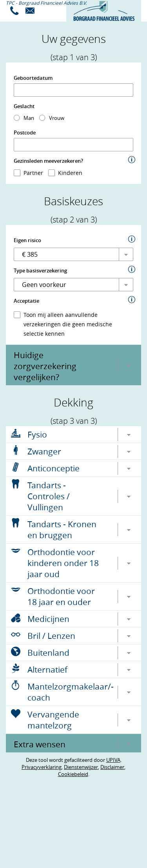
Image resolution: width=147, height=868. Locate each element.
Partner (33, 173)
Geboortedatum (33, 78)
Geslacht (24, 106)
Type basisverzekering (40, 270)
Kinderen (70, 173)
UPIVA (113, 760)
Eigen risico (27, 240)
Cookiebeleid (73, 774)
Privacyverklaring (42, 767)
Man (29, 118)
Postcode (25, 132)
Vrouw (57, 118)
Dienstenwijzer (81, 767)
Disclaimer (112, 767)
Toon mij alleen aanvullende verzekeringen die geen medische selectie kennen (68, 324)
